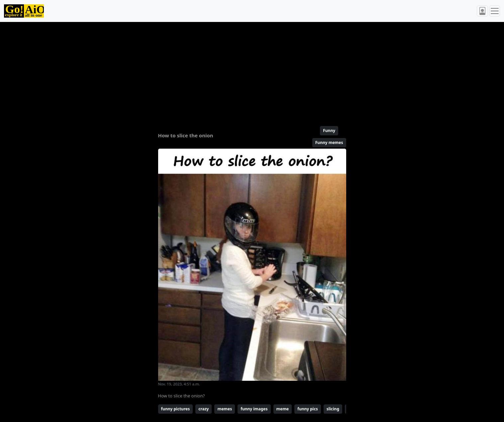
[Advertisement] (236, 71)
